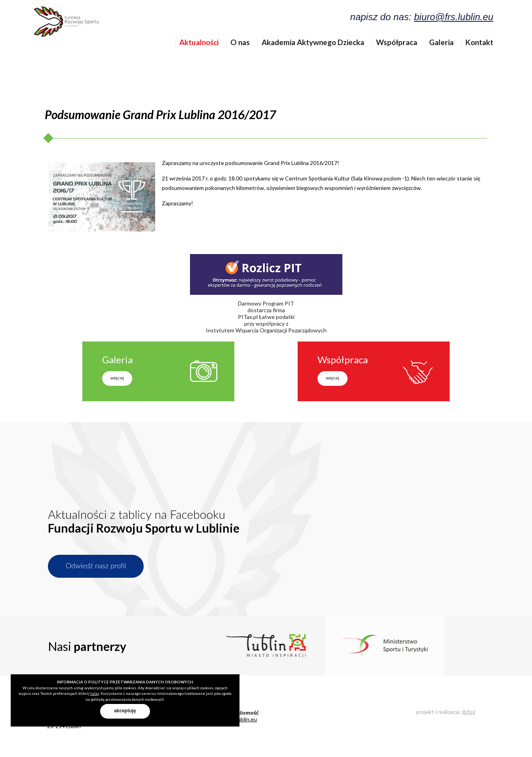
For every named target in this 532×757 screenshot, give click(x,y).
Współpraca (402, 55)
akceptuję (125, 711)
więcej (117, 378)
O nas (246, 55)
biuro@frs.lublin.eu (459, 22)
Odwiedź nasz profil (96, 565)
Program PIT (278, 303)
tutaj (95, 693)
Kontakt (485, 55)
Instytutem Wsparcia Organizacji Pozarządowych (266, 330)
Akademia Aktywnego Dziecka (318, 55)
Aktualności (204, 55)
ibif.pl (469, 712)
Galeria (447, 55)
